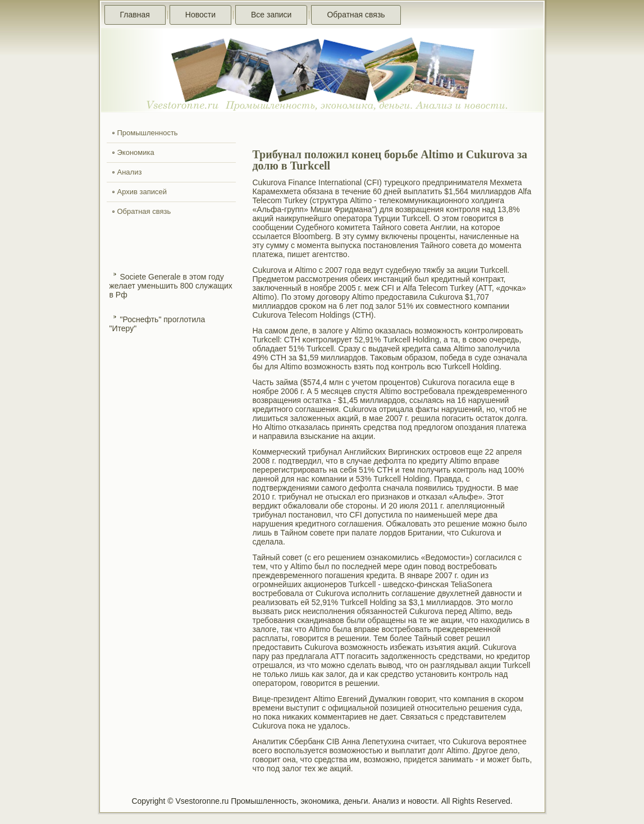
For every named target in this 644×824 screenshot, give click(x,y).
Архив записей (142, 192)
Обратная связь (356, 15)
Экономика (136, 152)
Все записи (271, 15)
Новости (200, 15)
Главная (135, 15)
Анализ (130, 172)
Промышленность (148, 133)
